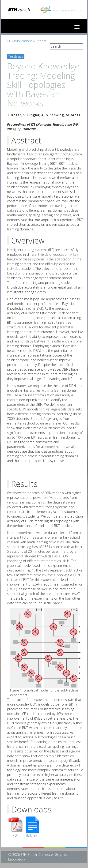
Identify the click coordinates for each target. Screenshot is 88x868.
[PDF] (16, 835)
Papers (41, 41)
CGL (8, 41)
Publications (23, 41)
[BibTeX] (32, 835)
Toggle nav (16, 57)
